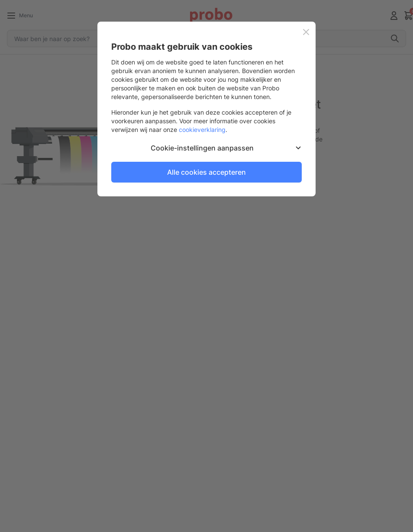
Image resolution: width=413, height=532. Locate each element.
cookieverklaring (202, 130)
